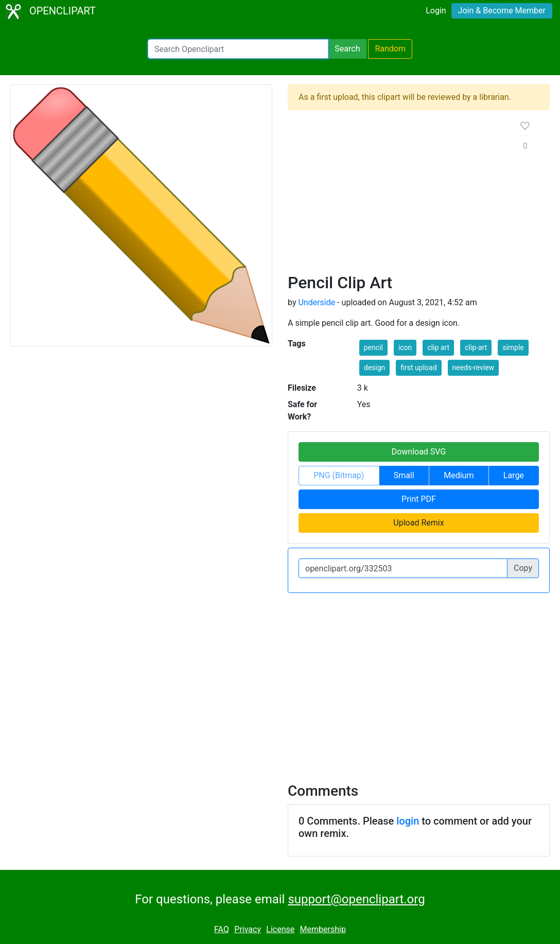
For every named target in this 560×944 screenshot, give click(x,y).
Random (390, 49)
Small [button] (404, 475)
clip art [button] (438, 347)
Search (347, 49)
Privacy (248, 929)
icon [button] (405, 347)
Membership (323, 929)
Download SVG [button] (419, 452)
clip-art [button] (476, 347)
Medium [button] (459, 475)
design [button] (375, 368)
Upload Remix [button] (418, 523)
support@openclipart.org (356, 899)
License (280, 929)
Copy (523, 568)
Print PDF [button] (419, 499)
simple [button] (513, 347)
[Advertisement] (396, 196)
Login (436, 11)
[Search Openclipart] (238, 49)
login (408, 821)
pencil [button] (373, 347)
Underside (317, 302)
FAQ (222, 929)
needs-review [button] (474, 368)
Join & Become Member (502, 11)
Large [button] (514, 475)
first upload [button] (418, 368)
